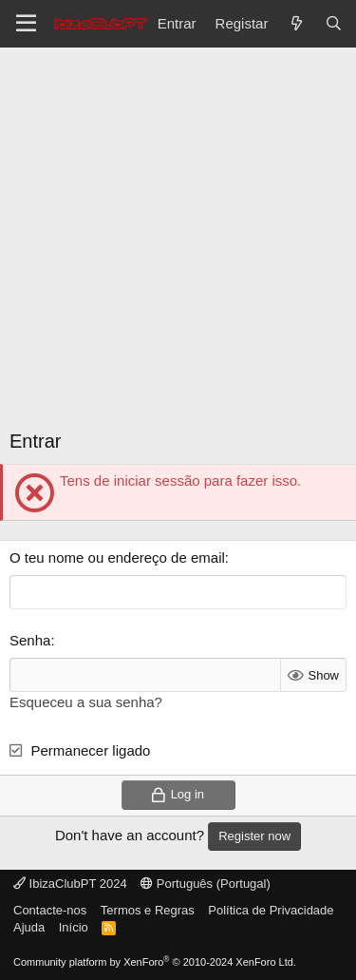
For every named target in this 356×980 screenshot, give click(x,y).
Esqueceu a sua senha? (86, 702)
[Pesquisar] (334, 23)
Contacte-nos (50, 910)
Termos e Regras (148, 910)
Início (74, 927)
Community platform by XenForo (155, 962)
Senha (30, 640)
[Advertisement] (178, 245)
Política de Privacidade (271, 910)
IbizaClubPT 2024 (70, 884)
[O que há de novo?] (296, 23)
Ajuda (29, 927)
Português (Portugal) (206, 884)
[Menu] (26, 24)
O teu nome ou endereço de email (117, 557)
